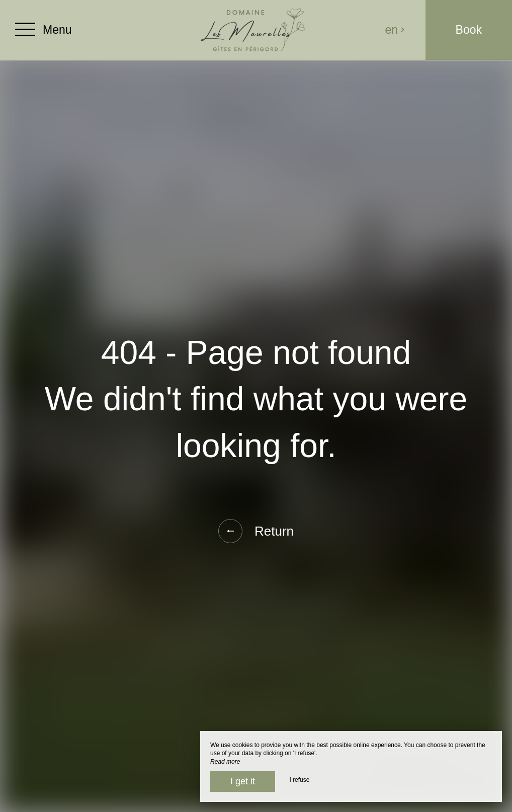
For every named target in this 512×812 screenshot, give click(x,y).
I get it (243, 781)
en (395, 30)
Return (256, 531)
